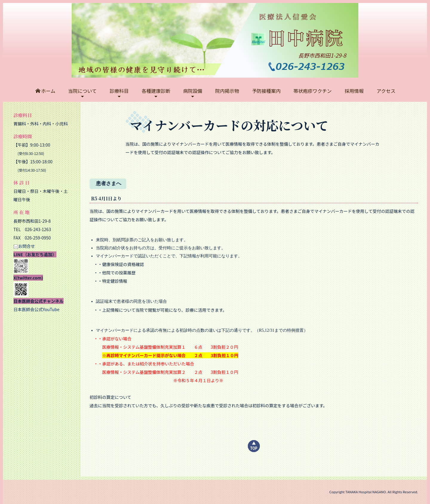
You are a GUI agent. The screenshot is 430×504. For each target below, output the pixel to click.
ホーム (46, 91)
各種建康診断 (156, 91)
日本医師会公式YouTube (36, 309)
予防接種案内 (266, 91)
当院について (82, 91)
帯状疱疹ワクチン (313, 91)
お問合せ (24, 246)
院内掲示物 (227, 91)
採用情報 (354, 91)
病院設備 (193, 91)
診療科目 (119, 91)
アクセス (386, 91)
